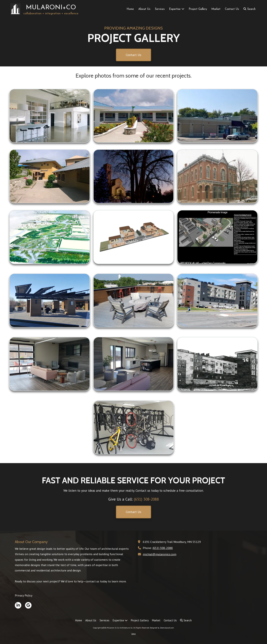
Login (134, 634)
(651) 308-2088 (163, 548)
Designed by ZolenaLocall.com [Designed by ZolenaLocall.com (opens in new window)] (162, 628)
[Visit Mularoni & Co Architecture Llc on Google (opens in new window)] (28, 605)
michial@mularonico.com (160, 554)
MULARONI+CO (51, 8)
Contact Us (133, 55)
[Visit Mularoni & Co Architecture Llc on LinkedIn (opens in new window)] (18, 605)
